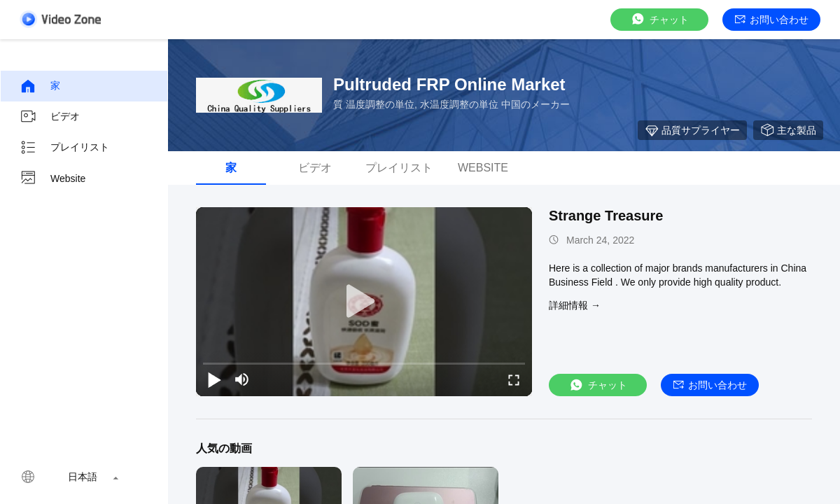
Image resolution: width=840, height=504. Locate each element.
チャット (659, 19)
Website (52, 178)
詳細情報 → (575, 305)
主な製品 (788, 130)
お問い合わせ (772, 20)
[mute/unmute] (242, 379)
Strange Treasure (606, 216)
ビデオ (50, 117)
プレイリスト (64, 148)
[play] (364, 302)
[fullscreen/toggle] (514, 379)
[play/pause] (214, 379)
